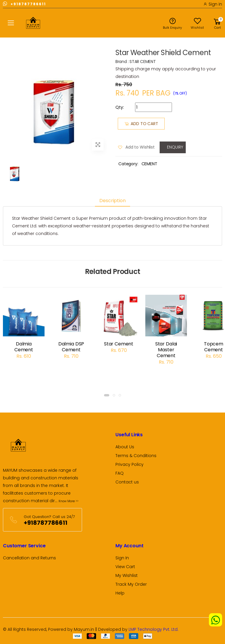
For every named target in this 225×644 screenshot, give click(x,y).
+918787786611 (24, 4)
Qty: (120, 107)
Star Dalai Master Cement (166, 350)
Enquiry (174, 147)
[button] (217, 23)
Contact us (127, 482)
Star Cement (119, 344)
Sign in (213, 4)
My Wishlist (127, 575)
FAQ (120, 473)
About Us (125, 447)
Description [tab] (112, 201)
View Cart (125, 567)
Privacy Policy (129, 464)
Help (120, 593)
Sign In (122, 558)
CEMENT (149, 164)
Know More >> (69, 501)
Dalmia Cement (24, 347)
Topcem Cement (214, 347)
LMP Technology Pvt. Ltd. (154, 629)
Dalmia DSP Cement (71, 347)
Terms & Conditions (136, 456)
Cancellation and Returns (29, 558)
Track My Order (131, 584)
